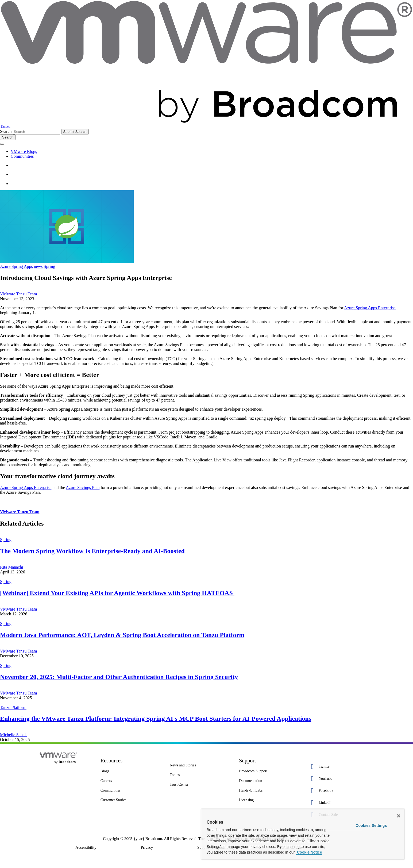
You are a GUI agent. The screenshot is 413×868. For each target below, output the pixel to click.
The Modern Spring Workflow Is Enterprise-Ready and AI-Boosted (92, 551)
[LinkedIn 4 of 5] (339, 803)
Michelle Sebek (13, 735)
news (38, 266)
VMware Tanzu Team (18, 294)
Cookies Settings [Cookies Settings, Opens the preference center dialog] (371, 825)
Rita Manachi (12, 567)
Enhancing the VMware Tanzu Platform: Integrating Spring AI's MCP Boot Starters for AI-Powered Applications (156, 719)
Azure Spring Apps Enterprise (370, 308)
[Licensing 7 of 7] (270, 800)
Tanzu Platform (13, 707)
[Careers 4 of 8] (131, 781)
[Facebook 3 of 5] (339, 791)
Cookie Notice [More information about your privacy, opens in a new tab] (309, 852)
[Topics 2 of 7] (200, 775)
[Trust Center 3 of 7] (200, 785)
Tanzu (5, 126)
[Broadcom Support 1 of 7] (270, 771)
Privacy (147, 847)
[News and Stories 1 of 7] (200, 765)
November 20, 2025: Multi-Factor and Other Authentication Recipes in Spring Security (119, 677)
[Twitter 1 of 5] (339, 767)
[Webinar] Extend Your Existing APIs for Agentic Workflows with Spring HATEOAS (117, 593)
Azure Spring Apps (16, 266)
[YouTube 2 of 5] (339, 779)
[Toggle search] (8, 137)
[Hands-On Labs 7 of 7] (270, 790)
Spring (50, 266)
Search (6, 131)
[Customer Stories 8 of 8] (131, 800)
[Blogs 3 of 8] (131, 771)
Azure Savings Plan (83, 487)
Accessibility (86, 847)
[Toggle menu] (2, 144)
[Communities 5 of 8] (131, 790)
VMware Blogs (24, 151)
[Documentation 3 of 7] (270, 781)
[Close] (399, 816)
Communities (22, 156)
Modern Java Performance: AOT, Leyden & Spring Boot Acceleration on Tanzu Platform (122, 635)
